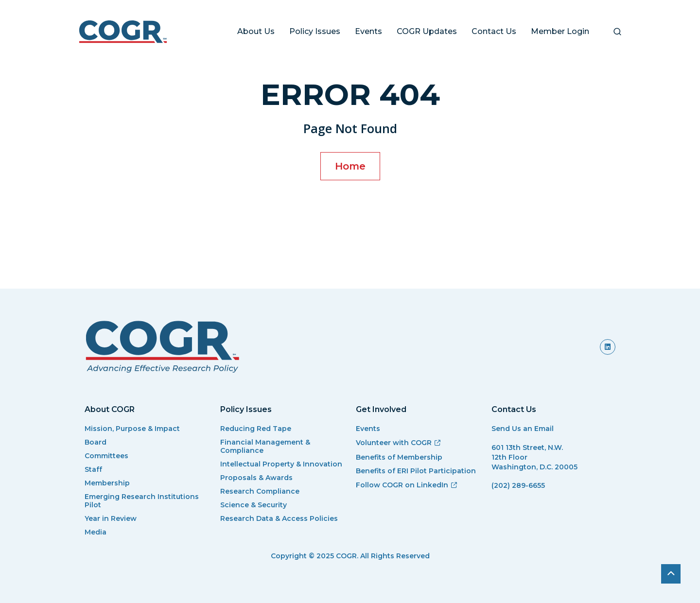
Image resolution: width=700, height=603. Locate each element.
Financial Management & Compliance (265, 447)
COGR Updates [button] (427, 31)
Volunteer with (399, 443)
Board (96, 442)
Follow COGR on (407, 485)
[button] (617, 32)
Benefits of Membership (399, 457)
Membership (107, 483)
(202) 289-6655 (518, 486)
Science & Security (254, 505)
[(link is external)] (608, 347)
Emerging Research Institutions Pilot (142, 501)
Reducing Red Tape (256, 429)
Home (350, 166)
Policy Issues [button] (315, 31)
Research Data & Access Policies (279, 519)
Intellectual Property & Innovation (281, 464)
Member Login (560, 31)
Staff (93, 470)
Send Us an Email (523, 429)
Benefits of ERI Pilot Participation (416, 471)
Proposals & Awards (256, 478)
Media (96, 532)
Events (368, 31)
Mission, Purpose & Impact (132, 429)
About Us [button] (256, 31)
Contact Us (494, 31)
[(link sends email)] (553, 498)
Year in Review (111, 519)
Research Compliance (260, 491)
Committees (106, 456)
